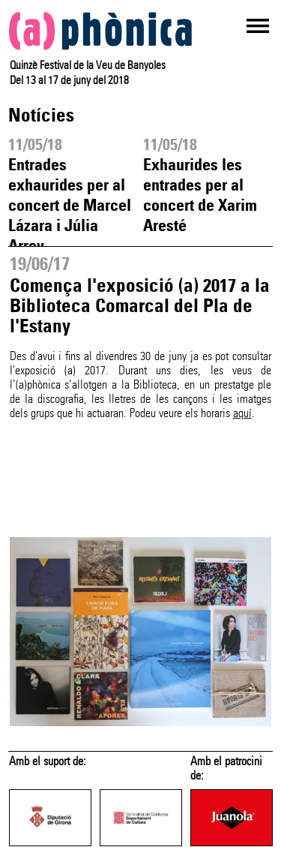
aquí (242, 413)
